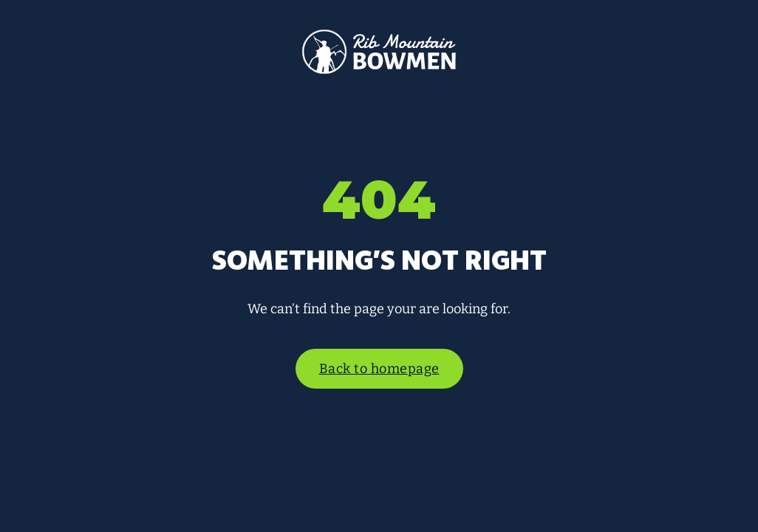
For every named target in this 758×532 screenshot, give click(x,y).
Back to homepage (379, 369)
